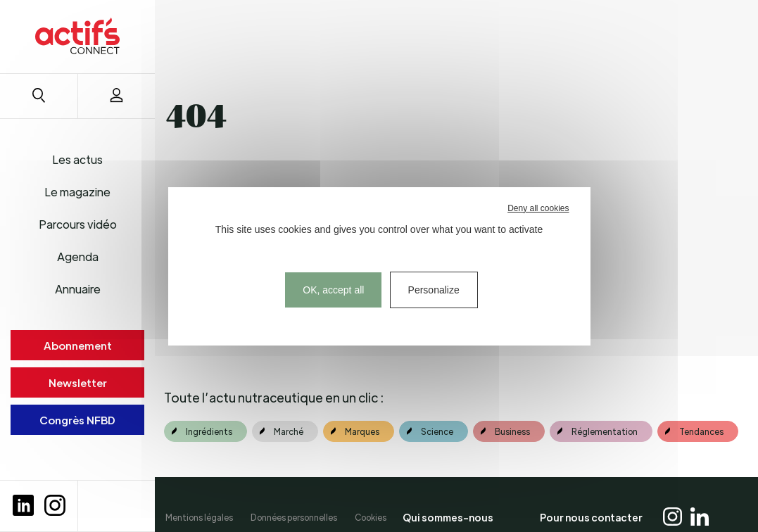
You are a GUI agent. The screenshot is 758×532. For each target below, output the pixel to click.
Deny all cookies (538, 208)
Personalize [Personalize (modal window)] (434, 290)
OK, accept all (333, 290)
